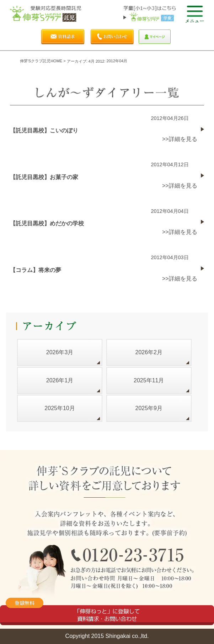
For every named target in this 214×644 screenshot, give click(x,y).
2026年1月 (60, 380)
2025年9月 (149, 408)
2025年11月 (149, 380)
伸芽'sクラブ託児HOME (41, 61)
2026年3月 (60, 352)
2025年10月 (60, 408)
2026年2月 (149, 352)
